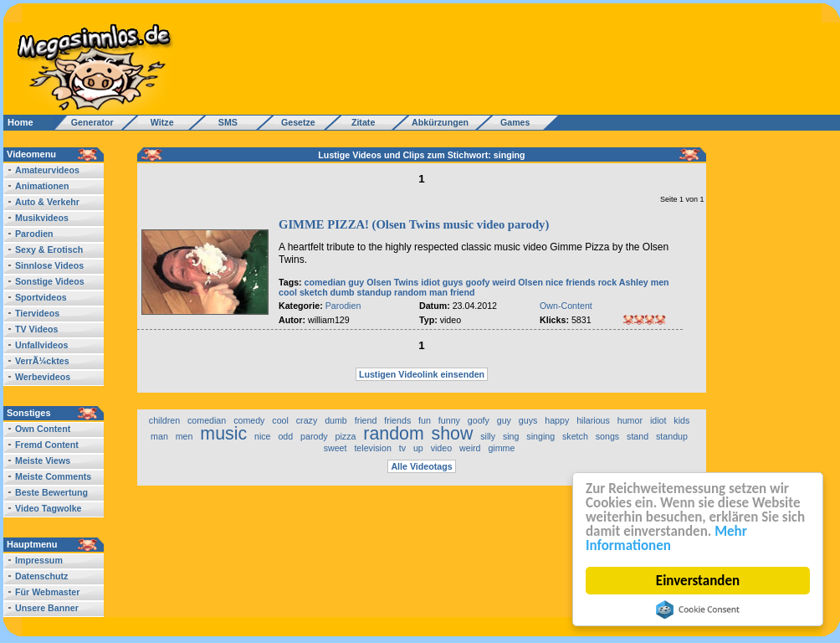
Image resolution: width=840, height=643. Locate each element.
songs (607, 436)
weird (505, 282)
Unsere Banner (47, 608)
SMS (223, 122)
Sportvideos (41, 297)
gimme (501, 448)
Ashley (634, 282)
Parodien (34, 234)
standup (374, 292)
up (418, 448)
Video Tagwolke (49, 508)
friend (463, 292)
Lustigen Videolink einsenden (422, 374)
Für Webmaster (47, 592)
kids (681, 420)
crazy (307, 420)
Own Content (43, 429)
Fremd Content (47, 445)
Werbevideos (43, 377)
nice (554, 282)
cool (288, 292)
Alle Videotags (421, 466)
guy (356, 282)
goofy (478, 282)
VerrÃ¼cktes (42, 361)
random (410, 292)
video (441, 448)
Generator (85, 122)
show (453, 434)
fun (425, 420)
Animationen (42, 186)
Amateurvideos (47, 170)
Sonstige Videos (50, 281)
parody (314, 436)
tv (402, 448)
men (660, 282)
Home (20, 122)
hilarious (593, 420)
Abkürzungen (440, 122)
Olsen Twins (392, 282)
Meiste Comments (53, 476)
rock (608, 282)
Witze (157, 122)
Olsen (530, 282)
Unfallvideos (41, 345)
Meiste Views (43, 460)
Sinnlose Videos (49, 265)
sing (511, 436)
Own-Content (566, 306)
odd (285, 436)
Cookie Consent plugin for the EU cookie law (698, 610)
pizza (346, 436)
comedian (325, 282)
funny (449, 420)
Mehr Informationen (666, 538)
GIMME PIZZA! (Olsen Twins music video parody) (414, 224)
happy (557, 420)
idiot (430, 282)
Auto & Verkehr (47, 202)
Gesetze (296, 122)
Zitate (359, 122)
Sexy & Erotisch (49, 249)
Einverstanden (698, 581)
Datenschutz (41, 576)
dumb (343, 292)
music (223, 434)
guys (453, 282)
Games (512, 122)
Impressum (39, 560)
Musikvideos (42, 218)
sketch (314, 292)
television (372, 448)
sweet (335, 448)
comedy (249, 420)
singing (540, 436)
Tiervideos (37, 313)
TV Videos (36, 329)
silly (488, 436)
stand (638, 436)
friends (581, 282)
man (438, 292)
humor (630, 420)
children (164, 420)
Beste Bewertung (51, 492)
